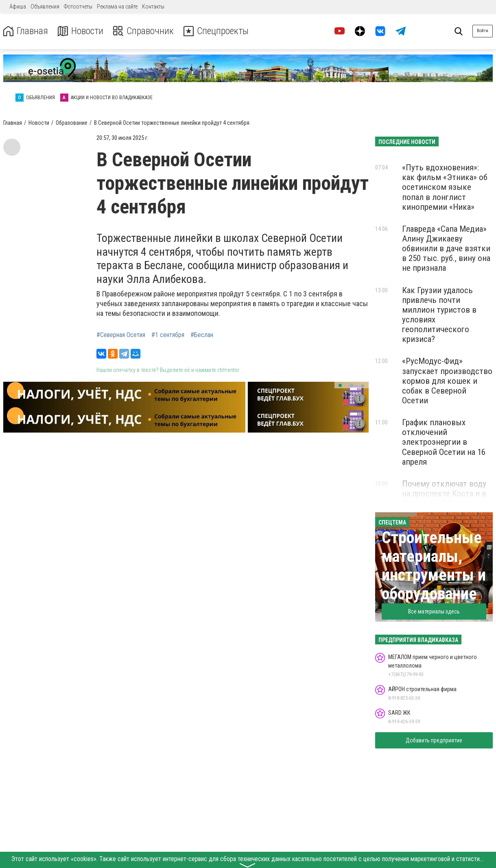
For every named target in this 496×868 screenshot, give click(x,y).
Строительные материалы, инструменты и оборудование (434, 566)
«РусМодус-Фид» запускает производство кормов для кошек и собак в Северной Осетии (447, 381)
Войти (483, 31)
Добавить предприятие (434, 740)
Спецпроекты (217, 31)
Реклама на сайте (117, 7)
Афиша (18, 7)
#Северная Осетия (121, 335)
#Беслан (202, 335)
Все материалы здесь (434, 611)
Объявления (45, 7)
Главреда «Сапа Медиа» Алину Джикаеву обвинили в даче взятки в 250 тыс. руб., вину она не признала (446, 249)
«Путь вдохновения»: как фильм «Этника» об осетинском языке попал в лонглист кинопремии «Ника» (445, 187)
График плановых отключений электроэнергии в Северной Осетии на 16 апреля (444, 442)
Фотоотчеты (78, 7)
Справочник (144, 31)
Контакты (153, 7)
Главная (26, 31)
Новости (81, 31)
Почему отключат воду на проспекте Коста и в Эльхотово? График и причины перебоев (444, 498)
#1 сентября (168, 335)
